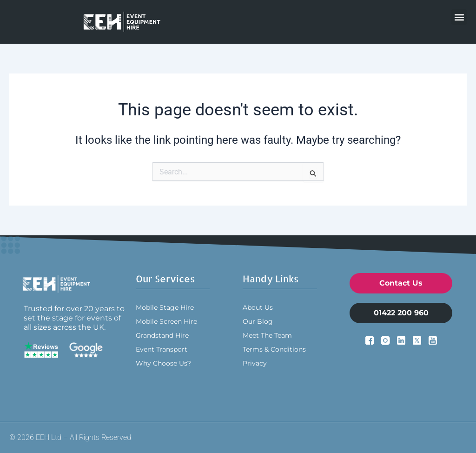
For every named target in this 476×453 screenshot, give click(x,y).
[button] (459, 17)
